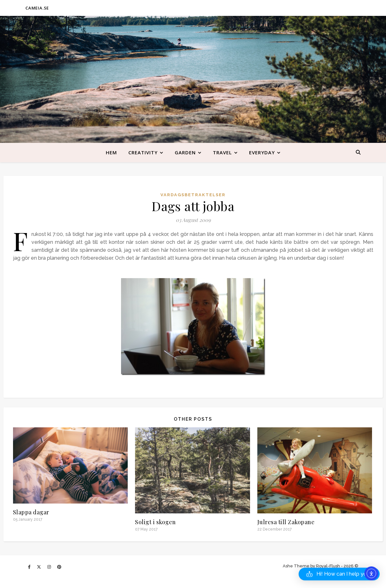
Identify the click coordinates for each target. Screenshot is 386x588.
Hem (111, 152)
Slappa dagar (31, 512)
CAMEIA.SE (37, 8)
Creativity (143, 152)
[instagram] (50, 567)
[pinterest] (59, 567)
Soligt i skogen (156, 522)
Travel (222, 152)
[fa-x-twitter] (39, 567)
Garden (185, 152)
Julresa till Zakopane (286, 522)
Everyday (262, 152)
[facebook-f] (30, 567)
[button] (339, 574)
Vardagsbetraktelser (193, 195)
